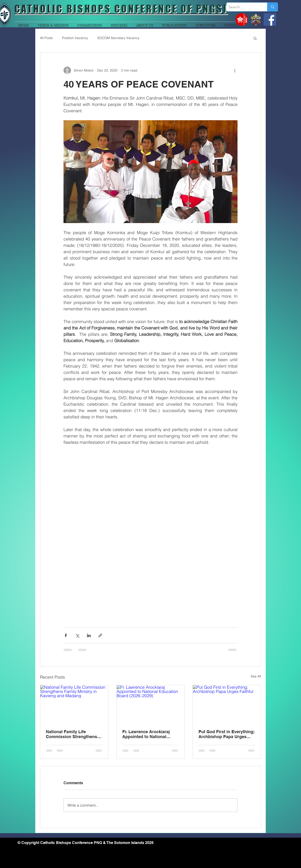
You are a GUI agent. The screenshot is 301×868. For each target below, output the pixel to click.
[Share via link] (100, 635)
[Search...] (243, 7)
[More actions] (235, 70)
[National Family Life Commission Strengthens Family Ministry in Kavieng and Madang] (74, 704)
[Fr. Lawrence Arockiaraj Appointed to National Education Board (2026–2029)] (151, 704)
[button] (255, 38)
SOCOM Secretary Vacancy (118, 38)
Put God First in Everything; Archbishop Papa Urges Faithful (227, 734)
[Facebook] (270, 19)
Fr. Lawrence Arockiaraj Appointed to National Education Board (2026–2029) (146, 734)
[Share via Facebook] (66, 635)
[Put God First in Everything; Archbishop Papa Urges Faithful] (227, 704)
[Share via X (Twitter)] (77, 635)
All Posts (46, 38)
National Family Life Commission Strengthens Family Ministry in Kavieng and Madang (73, 734)
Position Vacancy (75, 38)
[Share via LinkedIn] (89, 635)
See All (256, 676)
